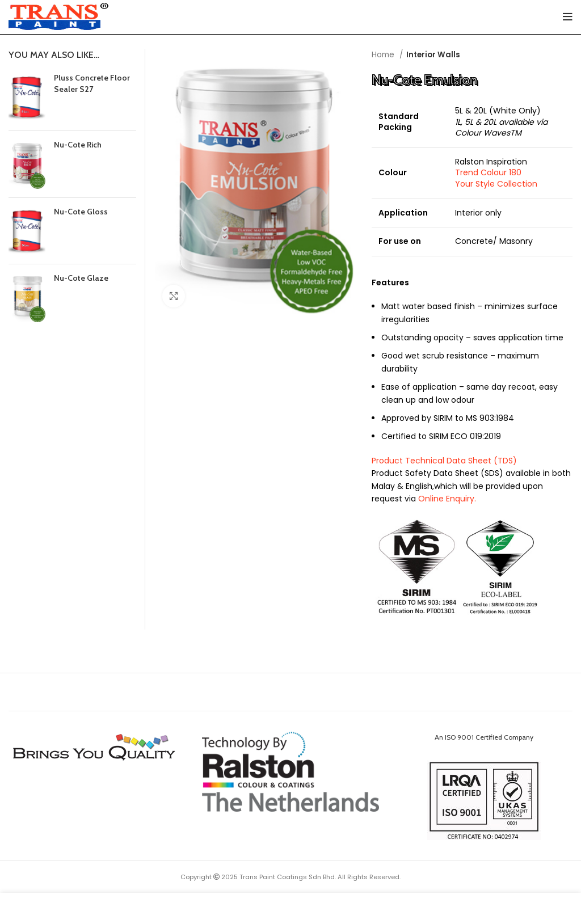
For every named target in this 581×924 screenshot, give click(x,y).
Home (384, 55)
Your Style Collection (496, 184)
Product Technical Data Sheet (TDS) (444, 461)
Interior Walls (433, 55)
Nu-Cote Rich (78, 145)
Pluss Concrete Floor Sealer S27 (92, 83)
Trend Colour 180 (488, 172)
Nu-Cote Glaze (81, 278)
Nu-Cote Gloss (81, 212)
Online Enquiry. (447, 499)
